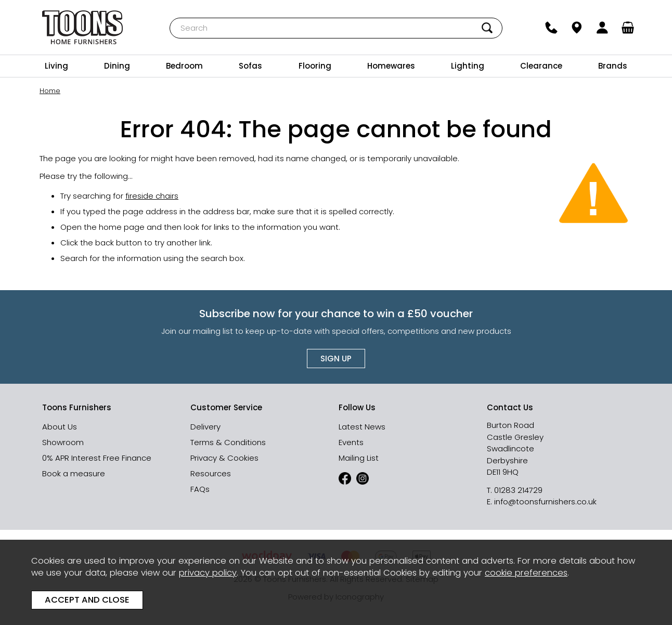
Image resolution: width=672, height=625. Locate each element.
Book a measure (74, 473)
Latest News (362, 427)
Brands (613, 66)
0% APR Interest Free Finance (97, 458)
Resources (211, 473)
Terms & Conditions (228, 442)
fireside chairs (152, 196)
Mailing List (359, 458)
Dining (117, 66)
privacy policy (208, 573)
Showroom (63, 442)
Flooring (315, 66)
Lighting (468, 66)
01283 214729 (518, 490)
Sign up (336, 359)
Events (351, 442)
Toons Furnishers (82, 27)
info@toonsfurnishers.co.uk (545, 502)
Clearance (541, 66)
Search (170, 17)
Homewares (391, 66)
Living (56, 66)
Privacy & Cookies (224, 458)
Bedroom (184, 66)
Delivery (205, 427)
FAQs (200, 489)
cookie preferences (526, 573)
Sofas (250, 66)
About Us (60, 427)
